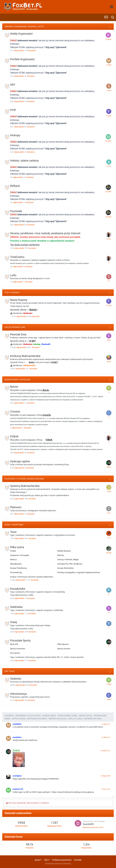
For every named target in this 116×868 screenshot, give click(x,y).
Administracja (18, 694)
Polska (13, 551)
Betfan (32, 362)
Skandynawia (16, 564)
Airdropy (15, 135)
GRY (13, 85)
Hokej (14, 622)
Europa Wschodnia (65, 568)
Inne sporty (15, 653)
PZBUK (14, 436)
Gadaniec (16, 679)
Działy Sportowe (14, 525)
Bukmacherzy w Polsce (17, 380)
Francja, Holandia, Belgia (68, 559)
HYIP (13, 110)
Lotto (13, 275)
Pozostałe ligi (16, 572)
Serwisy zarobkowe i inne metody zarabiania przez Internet (45, 233)
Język (38, 860)
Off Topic (10, 671)
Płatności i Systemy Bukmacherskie (24, 479)
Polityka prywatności (62, 860)
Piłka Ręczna (63, 644)
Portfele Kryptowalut (22, 59)
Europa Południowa (19, 568)
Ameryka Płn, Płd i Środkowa (70, 564)
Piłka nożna (17, 547)
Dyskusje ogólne (20, 461)
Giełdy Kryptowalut (21, 34)
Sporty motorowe (18, 649)
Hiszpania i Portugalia (20, 555)
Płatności (16, 507)
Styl (47, 860)
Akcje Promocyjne (15, 327)
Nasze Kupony (19, 300)
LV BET (32, 341)
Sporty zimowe (64, 649)
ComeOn (47, 415)
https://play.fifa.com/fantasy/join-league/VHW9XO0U (36, 779)
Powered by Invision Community (58, 864)
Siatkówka (16, 607)
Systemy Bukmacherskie (25, 486)
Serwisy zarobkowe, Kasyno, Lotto (24, 27)
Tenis (13, 532)
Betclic (33, 310)
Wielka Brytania (64, 551)
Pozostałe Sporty (20, 640)
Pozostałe (16, 211)
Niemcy (13, 559)
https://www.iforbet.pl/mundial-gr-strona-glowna (73, 792)
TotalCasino (17, 257)
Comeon (15, 411)
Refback (15, 186)
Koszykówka (18, 589)
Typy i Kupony (12, 293)
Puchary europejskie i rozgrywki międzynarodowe (79, 572)
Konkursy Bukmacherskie (25, 356)
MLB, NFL (14, 644)
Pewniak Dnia (18, 334)
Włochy (61, 555)
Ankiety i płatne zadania (24, 161)
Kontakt (78, 860)
